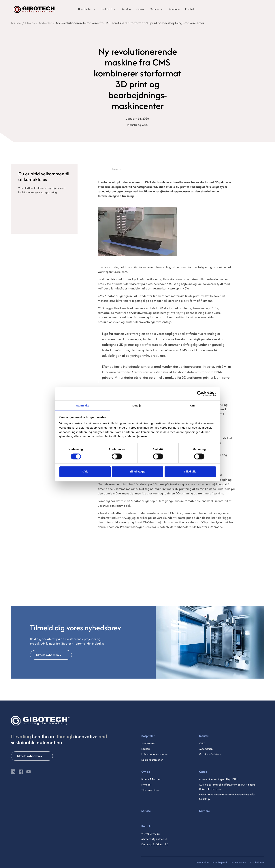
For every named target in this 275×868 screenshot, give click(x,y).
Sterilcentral (148, 743)
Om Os (154, 9)
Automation (206, 749)
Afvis (85, 472)
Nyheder (45, 23)
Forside (16, 23)
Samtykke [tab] (83, 405)
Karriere (205, 811)
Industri (107, 9)
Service (146, 811)
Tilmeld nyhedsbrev (48, 655)
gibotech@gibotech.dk (154, 839)
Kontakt (147, 826)
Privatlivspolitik (220, 862)
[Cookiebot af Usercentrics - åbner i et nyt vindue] (200, 393)
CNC (202, 743)
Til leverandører (150, 790)
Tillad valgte (137, 472)
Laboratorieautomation (155, 754)
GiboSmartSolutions (210, 754)
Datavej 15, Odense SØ (155, 844)
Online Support (238, 862)
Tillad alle (190, 472)
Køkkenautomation (152, 760)
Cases (203, 772)
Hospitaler (85, 9)
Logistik (146, 749)
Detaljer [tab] (137, 405)
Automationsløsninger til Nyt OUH (218, 779)
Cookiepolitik (202, 862)
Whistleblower (257, 862)
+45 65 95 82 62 (150, 834)
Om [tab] (192, 405)
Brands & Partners (151, 779)
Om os (30, 23)
